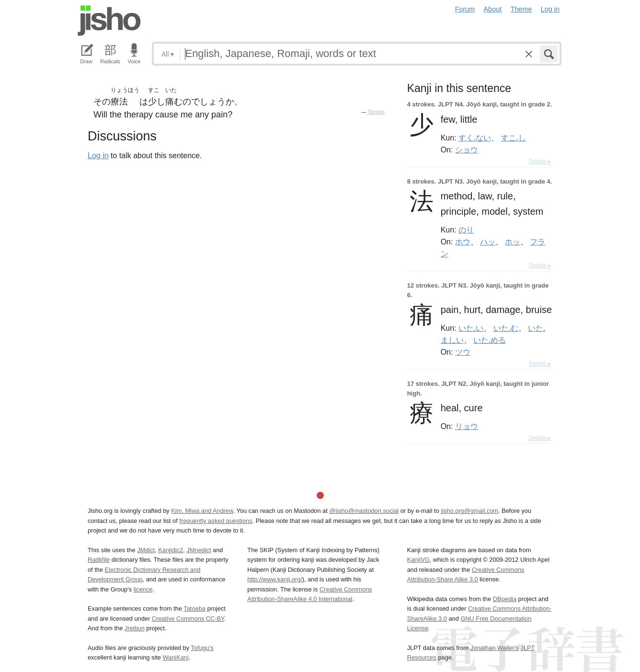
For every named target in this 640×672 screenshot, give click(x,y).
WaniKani (176, 657)
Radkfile (99, 560)
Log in (550, 9)
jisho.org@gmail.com (469, 511)
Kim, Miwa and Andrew (202, 511)
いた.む (506, 328)
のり (466, 230)
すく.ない (475, 138)
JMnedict (199, 550)
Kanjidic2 (171, 550)
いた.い (471, 328)
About (493, 9)
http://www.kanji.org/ (275, 579)
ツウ (463, 352)
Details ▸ (540, 162)
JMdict (146, 550)
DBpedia (505, 599)
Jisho (109, 21)
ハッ (488, 242)
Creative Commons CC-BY (188, 619)
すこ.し (514, 138)
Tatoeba (376, 112)
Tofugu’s (202, 648)
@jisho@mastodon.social (364, 511)
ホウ (463, 242)
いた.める (490, 340)
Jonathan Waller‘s (495, 648)
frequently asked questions (216, 521)
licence (143, 589)
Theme (521, 9)
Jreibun (135, 628)
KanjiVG (418, 560)
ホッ (513, 242)
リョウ (467, 426)
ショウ (467, 150)
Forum (465, 9)
